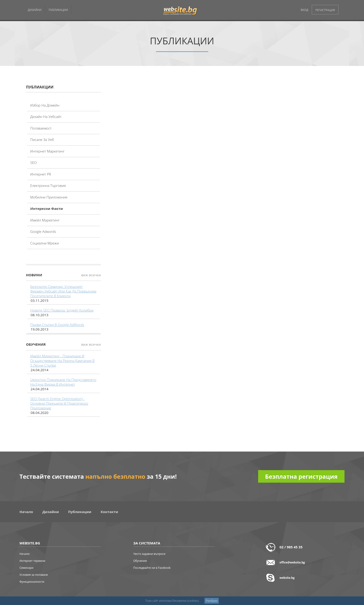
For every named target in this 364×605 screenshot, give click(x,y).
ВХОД (305, 10)
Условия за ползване (34, 575)
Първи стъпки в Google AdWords (57, 325)
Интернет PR (41, 174)
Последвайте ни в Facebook (152, 568)
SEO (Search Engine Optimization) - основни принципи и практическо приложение (59, 403)
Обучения (140, 561)
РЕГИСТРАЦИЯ (325, 10)
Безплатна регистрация (301, 476)
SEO (33, 163)
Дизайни (50, 512)
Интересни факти (47, 208)
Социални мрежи (44, 243)
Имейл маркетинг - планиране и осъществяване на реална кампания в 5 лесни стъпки (62, 361)
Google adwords (43, 231)
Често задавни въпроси (149, 554)
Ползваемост (41, 128)
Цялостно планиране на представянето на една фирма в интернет (63, 382)
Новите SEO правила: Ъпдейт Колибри (62, 310)
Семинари (26, 568)
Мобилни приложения (49, 197)
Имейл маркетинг (45, 220)
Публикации (80, 512)
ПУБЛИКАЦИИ (58, 10)
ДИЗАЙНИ (35, 10)
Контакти (109, 512)
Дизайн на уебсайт (46, 117)
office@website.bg (292, 562)
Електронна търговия (48, 185)
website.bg (287, 578)
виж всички (91, 275)
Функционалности (32, 582)
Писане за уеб (42, 140)
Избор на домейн (45, 105)
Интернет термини (32, 561)
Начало (26, 512)
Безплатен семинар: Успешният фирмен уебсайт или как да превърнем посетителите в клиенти (63, 291)
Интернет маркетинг (47, 151)
